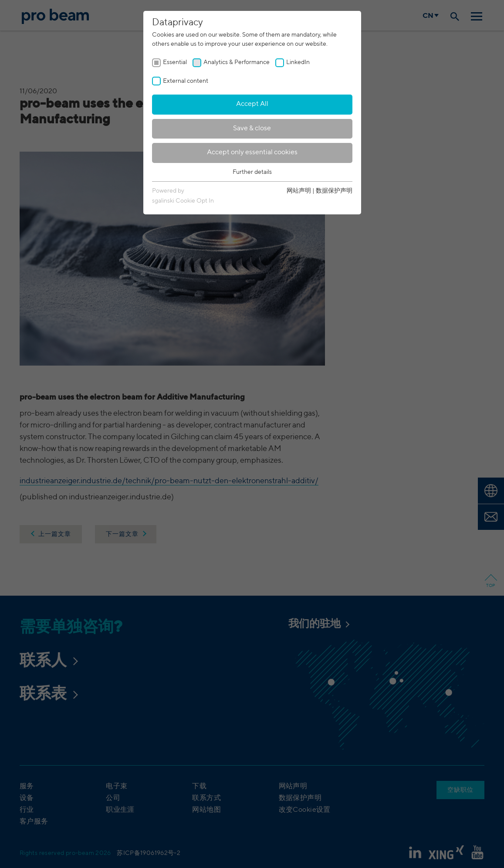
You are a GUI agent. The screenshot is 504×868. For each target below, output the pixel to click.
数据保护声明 (334, 191)
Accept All (252, 104)
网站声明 (299, 191)
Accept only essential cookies (252, 153)
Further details (252, 172)
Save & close (252, 129)
